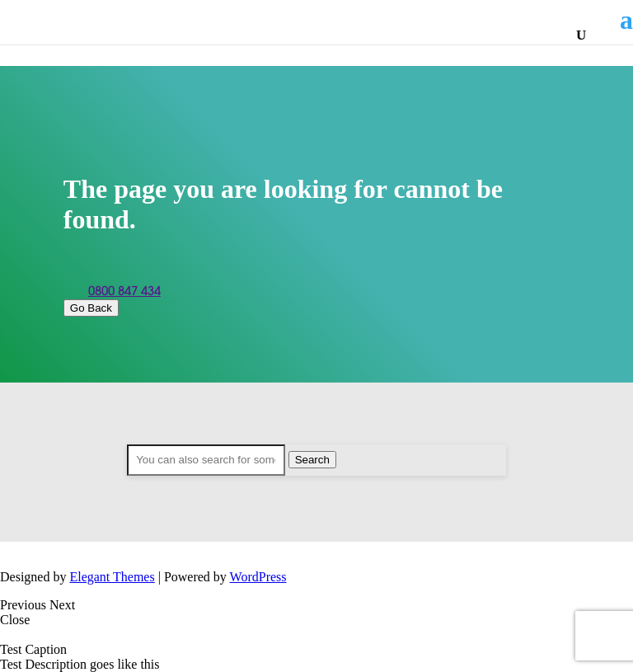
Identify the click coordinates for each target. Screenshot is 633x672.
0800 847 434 (124, 291)
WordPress (258, 577)
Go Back (91, 308)
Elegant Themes (112, 577)
